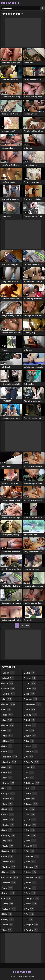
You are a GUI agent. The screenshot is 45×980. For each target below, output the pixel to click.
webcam (31, 904)
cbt (7, 730)
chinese (9, 741)
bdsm (8, 715)
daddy (8, 751)
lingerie (31, 688)
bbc (7, 709)
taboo (30, 830)
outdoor (31, 746)
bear (8, 720)
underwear (32, 867)
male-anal (32, 699)
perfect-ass (32, 762)
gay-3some (10, 851)
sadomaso (32, 804)
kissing (9, 919)
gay (8, 841)
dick (8, 767)
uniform (31, 872)
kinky (8, 914)
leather (31, 678)
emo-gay (9, 783)
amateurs (9, 694)
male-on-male (33, 704)
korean (8, 925)
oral (30, 730)
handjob (9, 862)
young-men (32, 930)
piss (30, 772)
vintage (31, 888)
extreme (9, 799)
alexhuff (9, 678)
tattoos (31, 841)
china (8, 736)
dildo (8, 772)
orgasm (31, 736)
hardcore (9, 872)
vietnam (31, 883)
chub (8, 746)
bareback (9, 704)
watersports (32, 898)
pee (30, 757)
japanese (9, 893)
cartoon (9, 725)
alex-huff (9, 673)
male (30, 694)
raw (30, 778)
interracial (10, 883)
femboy (8, 820)
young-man (32, 925)
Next (28, 626)
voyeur (31, 893)
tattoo (31, 835)
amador (8, 683)
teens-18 (31, 846)
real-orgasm (33, 783)
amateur (9, 688)
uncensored (32, 856)
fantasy (9, 814)
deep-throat (10, 757)
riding (30, 799)
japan (8, 888)
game (8, 830)
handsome (9, 867)
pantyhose (32, 751)
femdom (9, 825)
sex (30, 809)
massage (31, 715)
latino (30, 673)
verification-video (34, 877)
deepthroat (10, 762)
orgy (30, 741)
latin (8, 930)
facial (8, 804)
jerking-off (10, 909)
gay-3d (8, 846)
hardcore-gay (11, 877)
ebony (8, 778)
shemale (31, 825)
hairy (8, 856)
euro (7, 788)
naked (30, 720)
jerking (8, 904)
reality (31, 788)
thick (30, 851)
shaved (31, 820)
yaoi (30, 914)
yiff (30, 919)
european (9, 793)
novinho (31, 725)
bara (7, 699)
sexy (30, 814)
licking (31, 683)
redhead (31, 793)
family (8, 809)
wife (30, 909)
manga (31, 709)
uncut (31, 862)
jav (7, 898)
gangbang (9, 835)
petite (30, 767)
